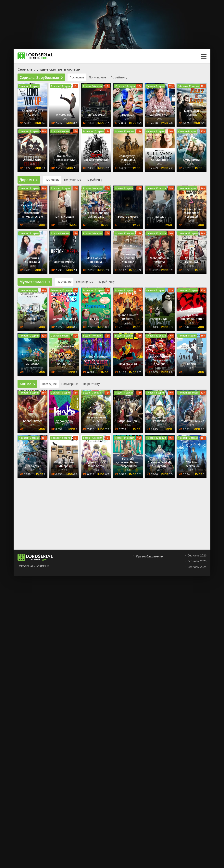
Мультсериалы (35, 282)
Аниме (27, 384)
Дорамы (29, 180)
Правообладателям (150, 556)
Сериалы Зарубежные (41, 77)
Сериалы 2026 (197, 555)
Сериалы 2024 (197, 567)
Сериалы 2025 (197, 561)
